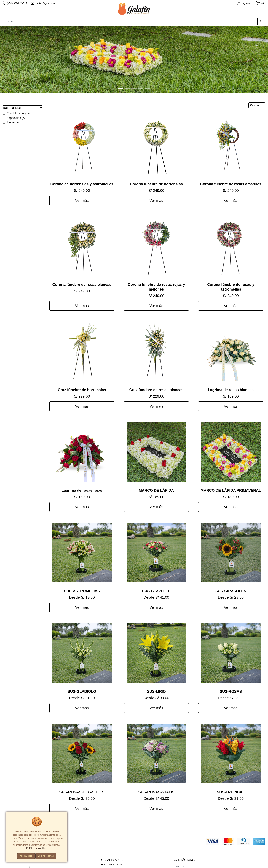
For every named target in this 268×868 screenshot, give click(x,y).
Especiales (16, 118)
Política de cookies (36, 848)
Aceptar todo (26, 856)
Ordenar (255, 105)
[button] (20, 60)
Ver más (82, 201)
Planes (13, 122)
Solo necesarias (46, 856)
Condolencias (18, 113)
